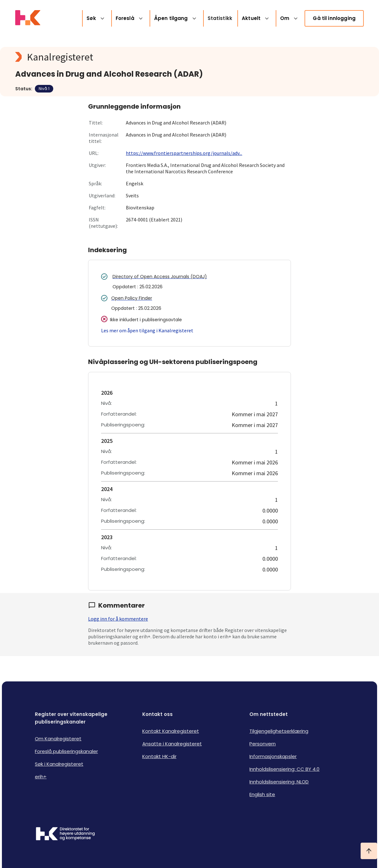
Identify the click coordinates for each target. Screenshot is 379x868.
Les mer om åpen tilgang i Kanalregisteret (147, 330)
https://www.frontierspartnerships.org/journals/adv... (184, 153)
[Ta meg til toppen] (369, 851)
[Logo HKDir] (65, 834)
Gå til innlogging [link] (334, 18)
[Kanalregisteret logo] (142, 57)
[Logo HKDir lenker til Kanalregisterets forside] (28, 18)
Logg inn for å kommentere (118, 619)
